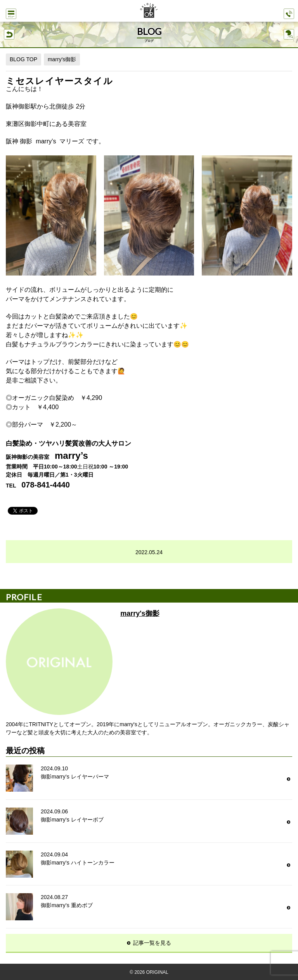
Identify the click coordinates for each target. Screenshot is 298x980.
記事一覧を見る (152, 943)
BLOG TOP (23, 59)
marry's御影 (62, 59)
